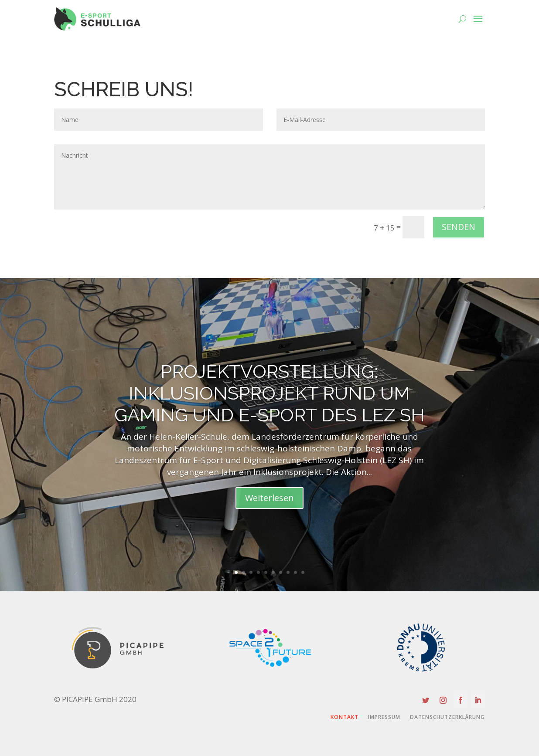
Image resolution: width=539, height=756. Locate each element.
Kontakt (345, 717)
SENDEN (459, 227)
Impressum (384, 717)
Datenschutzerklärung (447, 717)
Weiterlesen (269, 498)
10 (303, 572)
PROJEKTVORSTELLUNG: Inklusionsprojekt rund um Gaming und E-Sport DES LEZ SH (269, 393)
